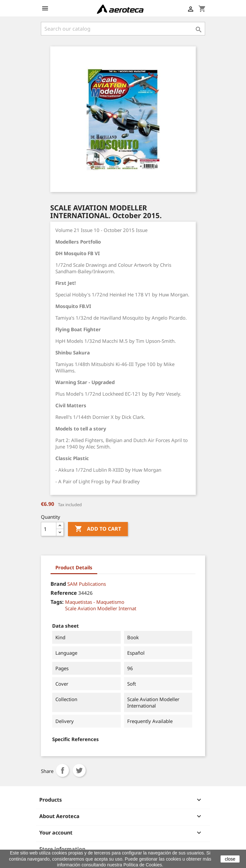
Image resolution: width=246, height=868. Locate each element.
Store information (62, 849)
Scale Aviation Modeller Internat (101, 608)
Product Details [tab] (74, 567)
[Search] (123, 29)
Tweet (79, 770)
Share (62, 770)
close (230, 859)
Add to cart (98, 529)
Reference (64, 593)
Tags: (57, 602)
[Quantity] (49, 529)
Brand (58, 584)
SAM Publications (87, 584)
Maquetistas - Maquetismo (95, 602)
